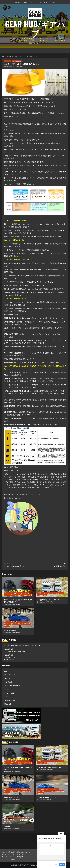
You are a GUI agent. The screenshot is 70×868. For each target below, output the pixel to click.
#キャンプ (7, 678)
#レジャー (7, 697)
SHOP (46, 2)
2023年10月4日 (20, 67)
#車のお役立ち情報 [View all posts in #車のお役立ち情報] (17, 61)
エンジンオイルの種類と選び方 (19, 565)
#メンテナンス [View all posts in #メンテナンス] (7, 61)
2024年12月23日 (17, 633)
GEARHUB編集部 (9, 67)
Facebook (17, 2)
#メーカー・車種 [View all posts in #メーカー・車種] (16, 595)
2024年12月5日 (16, 828)
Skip (56, 864)
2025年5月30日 (50, 602)
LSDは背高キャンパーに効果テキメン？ (51, 600)
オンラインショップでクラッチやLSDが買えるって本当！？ (18, 601)
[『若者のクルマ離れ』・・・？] (52, 785)
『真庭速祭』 (8, 826)
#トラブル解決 (8, 682)
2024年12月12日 (50, 800)
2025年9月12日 (17, 604)
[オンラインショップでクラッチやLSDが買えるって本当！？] (18, 587)
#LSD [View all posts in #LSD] (5, 593)
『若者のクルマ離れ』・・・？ (47, 798)
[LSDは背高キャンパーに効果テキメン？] (52, 587)
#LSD (5, 671)
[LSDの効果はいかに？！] (18, 618)
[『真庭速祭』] (18, 814)
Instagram (25, 2)
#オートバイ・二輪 (9, 675)
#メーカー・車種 (9, 693)
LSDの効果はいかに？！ (12, 630)
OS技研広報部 (8, 604)
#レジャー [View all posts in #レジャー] (16, 820)
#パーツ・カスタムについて (12, 686)
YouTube (40, 2)
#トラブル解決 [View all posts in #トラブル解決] (11, 593)
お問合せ (52, 2)
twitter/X (32, 2)
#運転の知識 (7, 704)
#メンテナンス (8, 689)
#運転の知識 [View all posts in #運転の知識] (7, 626)
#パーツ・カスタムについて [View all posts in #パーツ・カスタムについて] (22, 593)
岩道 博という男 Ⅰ (51, 565)
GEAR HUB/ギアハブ (35, 28)
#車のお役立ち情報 (9, 700)
